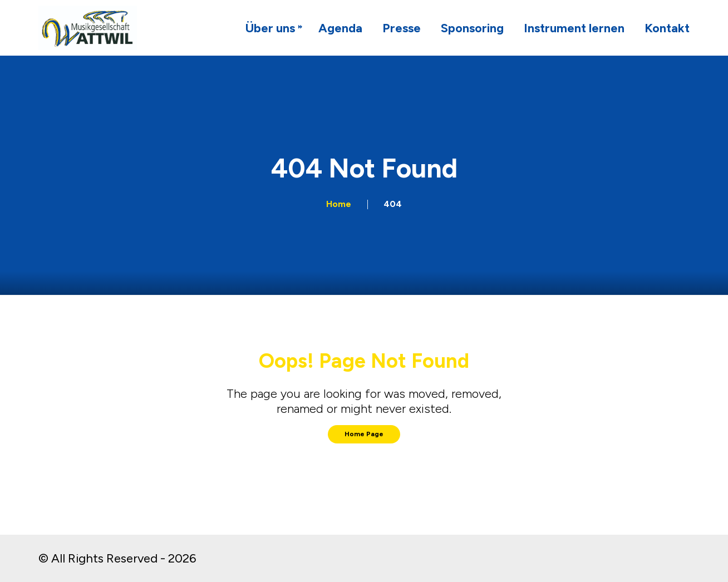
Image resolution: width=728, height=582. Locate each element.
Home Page (364, 434)
